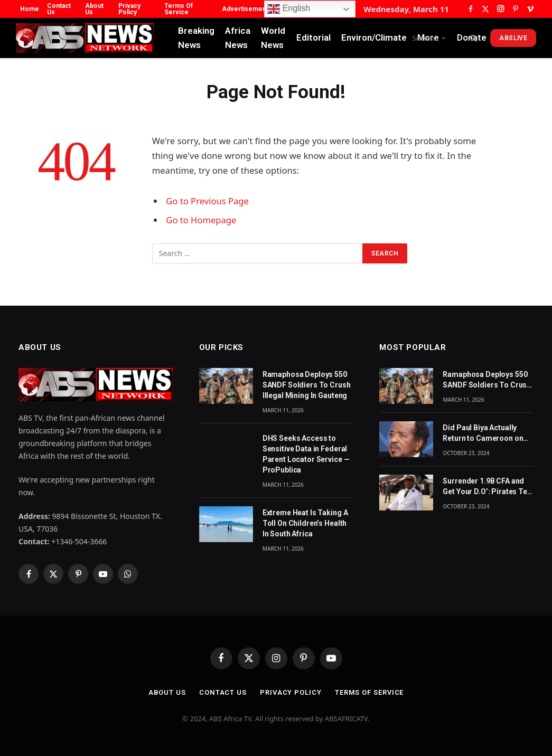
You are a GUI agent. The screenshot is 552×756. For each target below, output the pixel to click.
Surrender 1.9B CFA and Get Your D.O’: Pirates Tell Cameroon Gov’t (487, 487)
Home (30, 9)
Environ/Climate (374, 37)
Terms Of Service (179, 9)
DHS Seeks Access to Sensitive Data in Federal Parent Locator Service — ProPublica (306, 454)
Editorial (314, 37)
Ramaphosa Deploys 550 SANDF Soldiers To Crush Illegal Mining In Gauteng (307, 385)
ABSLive (513, 38)
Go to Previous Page (207, 201)
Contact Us (59, 9)
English (289, 9)
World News (273, 38)
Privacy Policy (129, 9)
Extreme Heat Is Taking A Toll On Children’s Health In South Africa (305, 523)
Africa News (238, 38)
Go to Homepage (201, 220)
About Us (94, 9)
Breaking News (196, 38)
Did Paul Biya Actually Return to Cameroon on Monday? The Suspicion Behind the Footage (484, 433)
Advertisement (245, 9)
